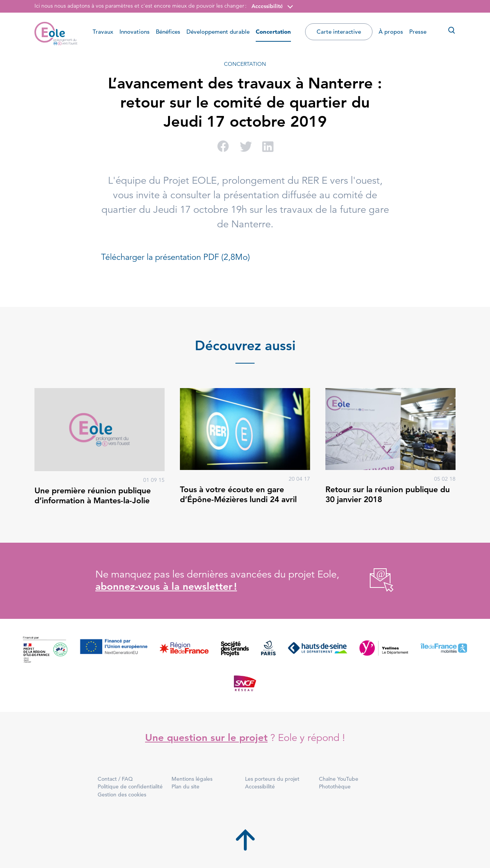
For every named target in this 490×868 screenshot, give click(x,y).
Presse (418, 32)
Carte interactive (339, 32)
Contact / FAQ (115, 779)
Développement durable (218, 32)
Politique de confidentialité (130, 786)
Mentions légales (192, 779)
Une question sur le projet (206, 738)
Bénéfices (168, 32)
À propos (391, 32)
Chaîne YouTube (339, 779)
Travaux (103, 32)
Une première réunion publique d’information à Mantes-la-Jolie (93, 495)
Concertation (273, 32)
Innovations (135, 32)
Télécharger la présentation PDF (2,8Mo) (176, 257)
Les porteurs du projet (272, 779)
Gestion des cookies (122, 795)
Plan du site (185, 786)
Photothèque (335, 786)
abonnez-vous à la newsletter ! (166, 587)
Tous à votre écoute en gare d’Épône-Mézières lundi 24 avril (238, 494)
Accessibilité (267, 6)
